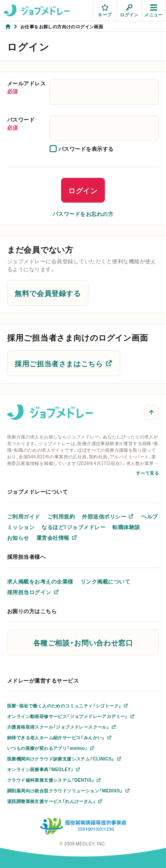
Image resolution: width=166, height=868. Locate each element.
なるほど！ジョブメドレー (73, 527)
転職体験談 (126, 527)
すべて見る (147, 473)
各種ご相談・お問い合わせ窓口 (83, 642)
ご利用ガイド (24, 516)
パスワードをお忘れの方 (83, 214)
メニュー (154, 11)
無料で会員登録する (48, 293)
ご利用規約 (61, 516)
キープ (105, 11)
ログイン (129, 11)
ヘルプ (149, 516)
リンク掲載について (105, 581)
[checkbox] (82, 149)
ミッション (21, 527)
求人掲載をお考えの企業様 (40, 581)
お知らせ (18, 538)
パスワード (27, 123)
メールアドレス (27, 87)
